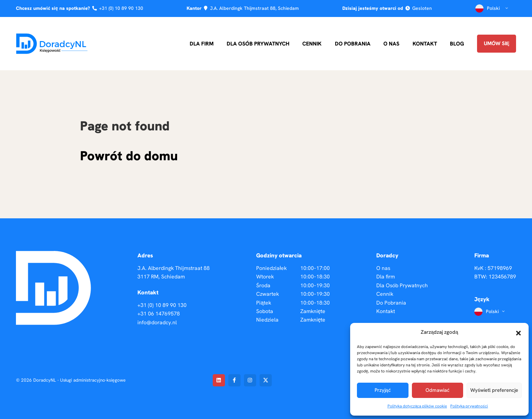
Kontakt (425, 44)
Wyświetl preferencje (494, 390)
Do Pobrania (353, 44)
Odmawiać (438, 390)
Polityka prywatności (469, 406)
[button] (518, 332)
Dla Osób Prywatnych (258, 44)
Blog (457, 44)
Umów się (497, 43)
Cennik (312, 44)
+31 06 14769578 (159, 314)
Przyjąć (383, 390)
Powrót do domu (129, 156)
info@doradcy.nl (157, 322)
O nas (391, 44)
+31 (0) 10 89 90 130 (121, 8)
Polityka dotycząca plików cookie (417, 406)
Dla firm (202, 44)
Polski (493, 8)
